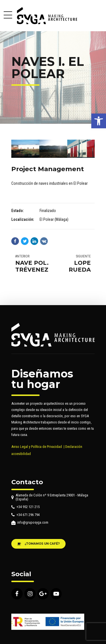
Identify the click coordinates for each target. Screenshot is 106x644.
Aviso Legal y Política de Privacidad (37, 447)
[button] (99, 121)
